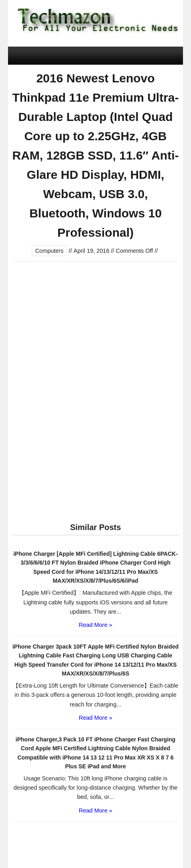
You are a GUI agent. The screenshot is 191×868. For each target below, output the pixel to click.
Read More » (95, 625)
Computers (50, 251)
